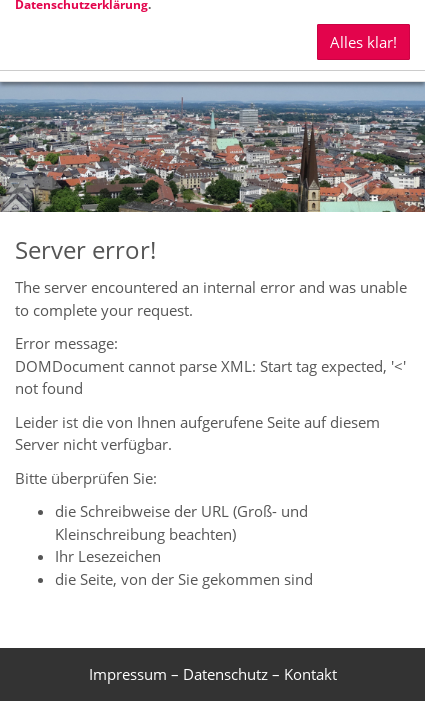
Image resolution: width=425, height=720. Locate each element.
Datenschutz (225, 674)
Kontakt (310, 674)
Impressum (128, 674)
